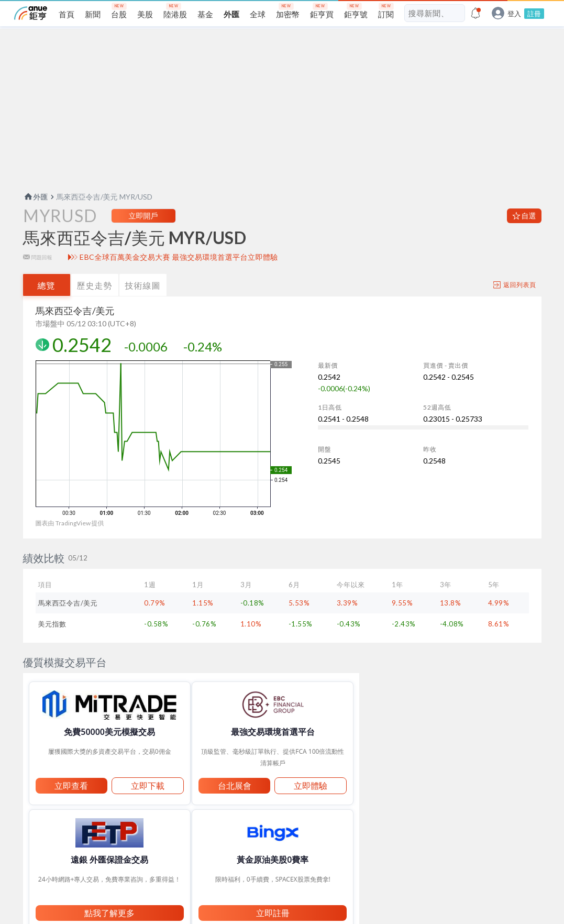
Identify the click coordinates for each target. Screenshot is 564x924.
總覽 (47, 302)
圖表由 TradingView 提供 (70, 540)
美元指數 (52, 641)
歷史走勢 (95, 302)
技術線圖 (143, 302)
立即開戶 (143, 232)
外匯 (36, 213)
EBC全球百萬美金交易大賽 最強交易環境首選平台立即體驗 (179, 274)
